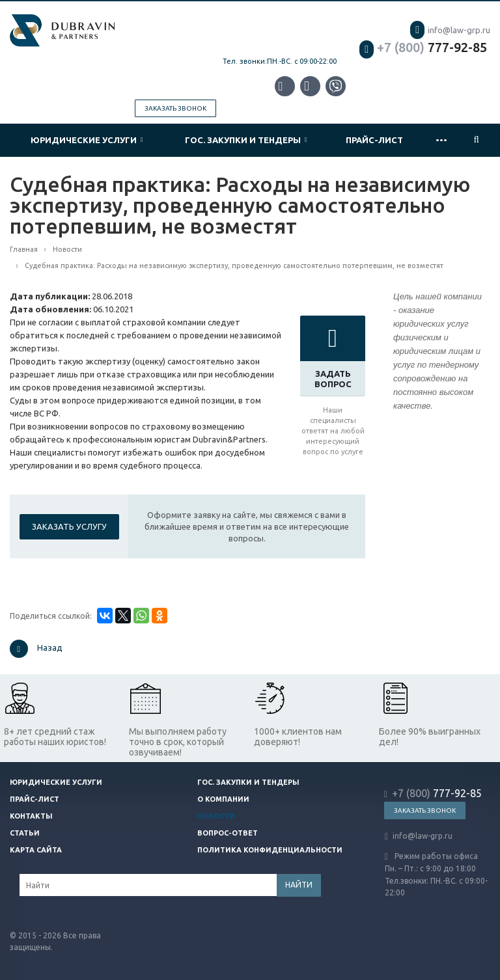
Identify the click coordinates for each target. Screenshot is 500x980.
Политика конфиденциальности (270, 850)
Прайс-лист (374, 140)
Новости (216, 816)
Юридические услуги (87, 140)
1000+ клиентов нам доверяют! (298, 737)
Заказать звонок (175, 108)
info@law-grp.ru (450, 30)
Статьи (25, 833)
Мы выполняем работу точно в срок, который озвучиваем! (178, 742)
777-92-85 (423, 47)
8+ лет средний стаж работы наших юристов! (55, 737)
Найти (299, 885)
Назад (36, 649)
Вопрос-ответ (228, 833)
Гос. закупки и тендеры (246, 140)
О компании (223, 799)
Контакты (31, 816)
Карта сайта (36, 850)
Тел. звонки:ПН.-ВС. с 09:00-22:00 (280, 61)
